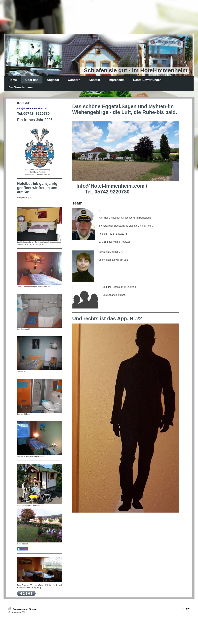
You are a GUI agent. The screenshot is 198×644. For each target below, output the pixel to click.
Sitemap (33, 609)
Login (187, 608)
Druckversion (18, 609)
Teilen (23, 549)
